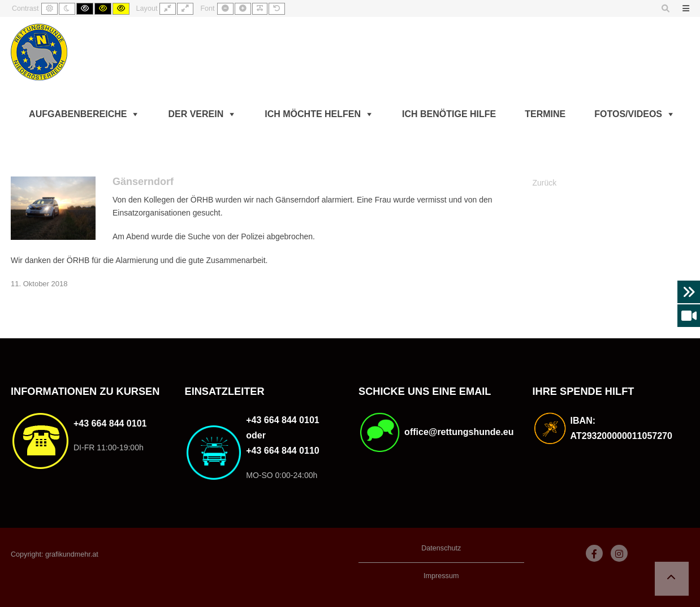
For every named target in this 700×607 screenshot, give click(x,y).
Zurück (545, 183)
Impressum (441, 576)
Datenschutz (441, 548)
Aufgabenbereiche (78, 114)
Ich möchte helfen (313, 114)
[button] (672, 579)
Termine (545, 114)
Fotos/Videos (628, 114)
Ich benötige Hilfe (449, 114)
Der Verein (196, 114)
